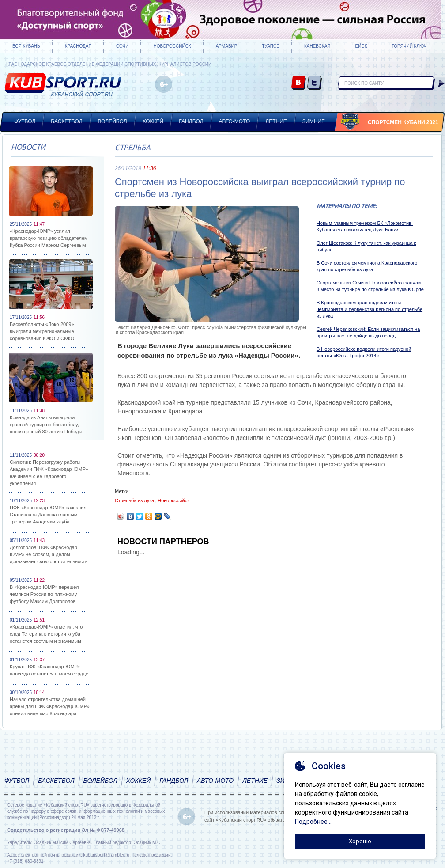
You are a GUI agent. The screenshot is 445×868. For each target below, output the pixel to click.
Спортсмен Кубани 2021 (403, 122)
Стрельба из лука (135, 500)
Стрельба (133, 148)
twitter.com (315, 83)
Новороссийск (172, 46)
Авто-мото (235, 121)
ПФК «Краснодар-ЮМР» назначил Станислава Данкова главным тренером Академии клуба (48, 515)
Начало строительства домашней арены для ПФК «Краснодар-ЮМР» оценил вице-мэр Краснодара (50, 706)
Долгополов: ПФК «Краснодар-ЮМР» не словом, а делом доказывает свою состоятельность (49, 554)
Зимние (314, 121)
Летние (276, 121)
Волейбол (113, 121)
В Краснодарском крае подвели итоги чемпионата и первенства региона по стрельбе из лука (370, 309)
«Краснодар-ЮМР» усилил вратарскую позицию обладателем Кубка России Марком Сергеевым (49, 238)
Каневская (317, 46)
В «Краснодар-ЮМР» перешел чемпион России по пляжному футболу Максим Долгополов (44, 594)
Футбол (25, 121)
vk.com (299, 83)
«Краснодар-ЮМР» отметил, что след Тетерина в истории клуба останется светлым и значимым (46, 634)
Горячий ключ (409, 46)
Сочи (122, 46)
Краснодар (78, 46)
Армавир (227, 46)
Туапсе (270, 46)
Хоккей (153, 121)
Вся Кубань (26, 46)
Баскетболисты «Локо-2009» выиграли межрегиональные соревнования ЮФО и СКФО (42, 331)
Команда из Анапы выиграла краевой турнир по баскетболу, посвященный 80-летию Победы (46, 425)
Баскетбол (66, 121)
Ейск (361, 46)
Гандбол (191, 121)
